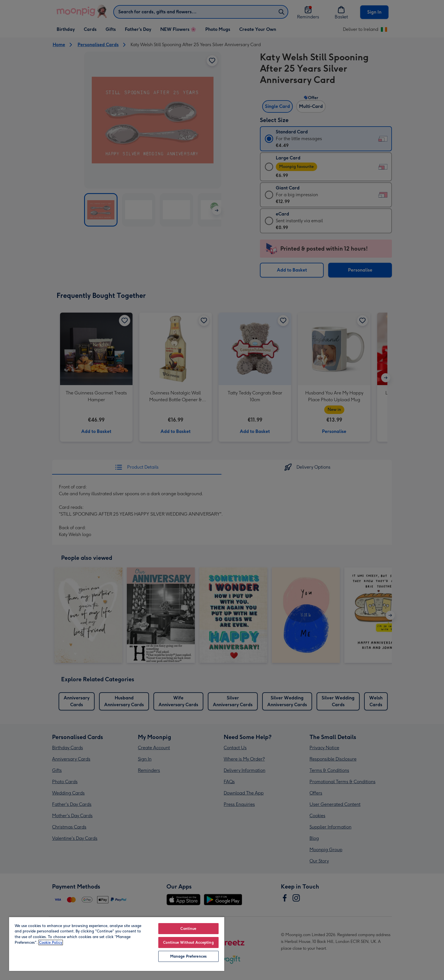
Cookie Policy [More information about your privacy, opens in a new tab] (51, 942)
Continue (188, 929)
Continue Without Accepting (188, 942)
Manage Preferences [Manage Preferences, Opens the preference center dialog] (188, 956)
